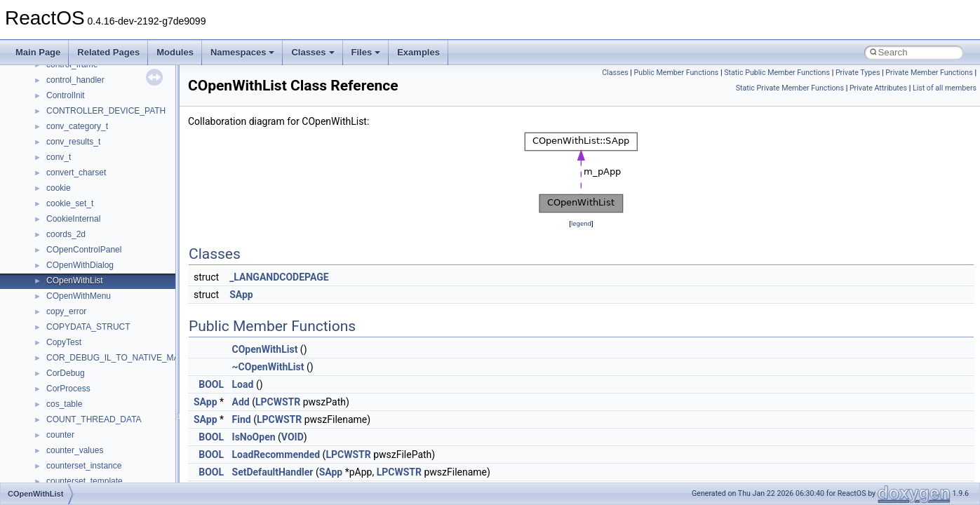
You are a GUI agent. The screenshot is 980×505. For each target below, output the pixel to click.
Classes (313, 52)
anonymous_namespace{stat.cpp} (110, 432)
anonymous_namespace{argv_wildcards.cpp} (131, 247)
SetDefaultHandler (273, 472)
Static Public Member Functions (777, 73)
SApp (241, 295)
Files (366, 52)
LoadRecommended (276, 454)
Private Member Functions (929, 73)
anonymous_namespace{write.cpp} (112, 478)
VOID (293, 437)
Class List (53, 154)
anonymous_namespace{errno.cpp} (113, 293)
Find (242, 419)
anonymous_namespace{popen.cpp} (115, 401)
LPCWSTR (278, 402)
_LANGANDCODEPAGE (279, 277)
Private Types (858, 73)
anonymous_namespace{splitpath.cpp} (119, 417)
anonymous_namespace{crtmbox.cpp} (118, 278)
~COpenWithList (268, 367)
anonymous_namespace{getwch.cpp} (116, 339)
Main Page (38, 52)
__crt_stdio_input (78, 170)
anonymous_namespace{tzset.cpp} (112, 463)
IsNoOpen (254, 437)
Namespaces (243, 52)
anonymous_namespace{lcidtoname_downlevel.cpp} (145, 355)
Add (241, 402)
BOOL (211, 384)
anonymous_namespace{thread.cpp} (115, 447)
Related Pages (108, 52)
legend (581, 223)
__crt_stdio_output (81, 185)
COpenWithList (265, 349)
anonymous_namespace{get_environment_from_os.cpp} (152, 309)
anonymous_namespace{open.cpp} (112, 386)
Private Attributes (878, 88)
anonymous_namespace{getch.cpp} (113, 324)
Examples (418, 52)
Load (243, 384)
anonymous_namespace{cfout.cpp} (112, 262)
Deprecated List (53, 93)
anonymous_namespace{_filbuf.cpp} (114, 231)
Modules (175, 52)
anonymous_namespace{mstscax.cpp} (118, 370)
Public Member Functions (677, 73)
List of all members (945, 88)
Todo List (41, 77)
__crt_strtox (68, 201)
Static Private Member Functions (790, 88)
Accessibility (69, 216)
